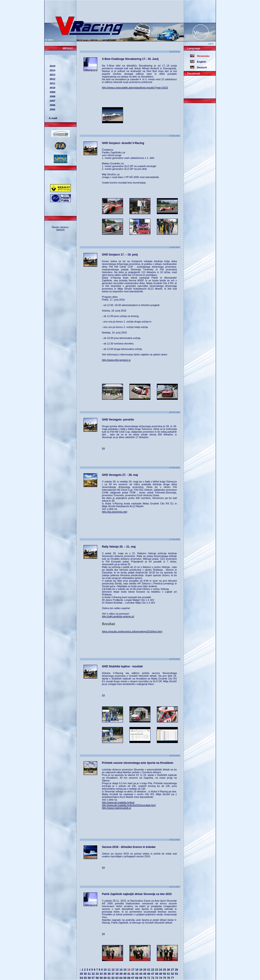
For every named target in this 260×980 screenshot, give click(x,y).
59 (101, 978)
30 (85, 974)
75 (164, 978)
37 (113, 974)
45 (145, 974)
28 (176, 970)
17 (133, 970)
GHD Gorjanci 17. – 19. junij (120, 255)
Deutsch (201, 67)
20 (145, 970)
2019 (52, 66)
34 (101, 974)
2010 (52, 88)
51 (168, 974)
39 (121, 974)
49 (161, 974)
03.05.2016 (175, 659)
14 (121, 970)
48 (156, 974)
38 (117, 974)
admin (212, 44)
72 (153, 978)
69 (141, 978)
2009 (52, 92)
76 (168, 978)
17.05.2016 (175, 539)
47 (153, 974)
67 (133, 978)
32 (93, 974)
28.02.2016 (175, 840)
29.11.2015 (175, 887)
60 (105, 978)
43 (137, 974)
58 (97, 978)
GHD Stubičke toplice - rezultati (122, 666)
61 (109, 978)
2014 (52, 70)
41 (129, 974)
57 (93, 978)
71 (149, 978)
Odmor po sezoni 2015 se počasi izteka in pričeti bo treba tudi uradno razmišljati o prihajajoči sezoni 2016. (139, 855)
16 (129, 970)
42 (133, 974)
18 (137, 970)
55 (85, 978)
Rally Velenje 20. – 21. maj (119, 547)
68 (137, 978)
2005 (52, 109)
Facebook (194, 74)
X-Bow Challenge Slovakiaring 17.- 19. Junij (130, 59)
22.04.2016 (175, 756)
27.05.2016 (175, 468)
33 (97, 974)
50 (164, 974)
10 (105, 970)
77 (172, 978)
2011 (52, 83)
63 (117, 978)
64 (121, 978)
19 (141, 970)
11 (109, 970)
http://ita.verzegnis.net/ (115, 512)
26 (168, 970)
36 (109, 974)
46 (149, 974)
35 (105, 974)
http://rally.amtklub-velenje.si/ (118, 616)
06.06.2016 (175, 412)
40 (125, 974)
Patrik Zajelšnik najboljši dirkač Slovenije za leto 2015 (137, 894)
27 (172, 970)
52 (172, 974)
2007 (52, 101)
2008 (52, 96)
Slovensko (202, 56)
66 (129, 978)
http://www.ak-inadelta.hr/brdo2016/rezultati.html (129, 805)
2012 (52, 79)
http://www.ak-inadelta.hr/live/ (118, 802)
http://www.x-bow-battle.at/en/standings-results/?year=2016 (135, 88)
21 (149, 970)
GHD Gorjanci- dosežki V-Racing (123, 143)
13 (117, 970)
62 (113, 978)
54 (81, 978)
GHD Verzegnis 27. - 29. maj (120, 475)
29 (81, 974)
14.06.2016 (175, 247)
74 (161, 978)
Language (194, 48)
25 (164, 970)
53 (176, 974)
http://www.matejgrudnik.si (117, 808)
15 (125, 970)
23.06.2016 (175, 52)
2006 (52, 105)
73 (156, 978)
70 (145, 978)
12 (113, 970)
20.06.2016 (175, 136)
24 (161, 970)
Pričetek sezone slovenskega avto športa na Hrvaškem (138, 763)
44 (141, 974)
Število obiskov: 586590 (60, 229)
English (200, 62)
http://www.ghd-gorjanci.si (116, 360)
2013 (52, 75)
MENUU (68, 48)
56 (89, 978)
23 (156, 970)
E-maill (53, 118)
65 (125, 978)
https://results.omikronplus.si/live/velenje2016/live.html (132, 631)
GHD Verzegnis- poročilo (118, 420)
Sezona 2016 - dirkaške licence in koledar (129, 847)
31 (89, 974)
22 (153, 970)
